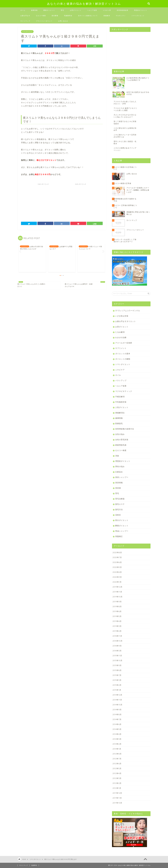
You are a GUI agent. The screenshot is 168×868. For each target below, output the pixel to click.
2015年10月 (117, 660)
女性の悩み (120, 434)
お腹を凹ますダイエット (126, 321)
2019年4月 (117, 621)
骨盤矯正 (119, 536)
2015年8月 (117, 670)
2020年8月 (117, 553)
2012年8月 (117, 754)
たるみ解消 (120, 332)
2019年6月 (117, 611)
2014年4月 (117, 734)
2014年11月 (117, 700)
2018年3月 (117, 651)
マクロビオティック (124, 391)
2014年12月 (117, 695)
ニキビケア (120, 370)
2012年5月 (117, 768)
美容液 (118, 488)
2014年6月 (117, 724)
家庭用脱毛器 (121, 445)
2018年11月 (117, 636)
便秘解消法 (120, 413)
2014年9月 (117, 710)
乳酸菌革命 (68, 16)
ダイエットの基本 (123, 354)
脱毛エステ (120, 504)
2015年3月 (117, 680)
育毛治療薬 (120, 499)
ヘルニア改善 (92, 10)
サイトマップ (25, 21)
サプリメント (121, 348)
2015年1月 (117, 690)
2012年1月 (117, 788)
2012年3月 (117, 778)
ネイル (118, 375)
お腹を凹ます (25, 16)
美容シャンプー (122, 477)
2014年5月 (117, 729)
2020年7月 (117, 557)
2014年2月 (117, 744)
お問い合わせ (63, 21)
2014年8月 (117, 714)
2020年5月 (117, 567)
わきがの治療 (121, 337)
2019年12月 (117, 587)
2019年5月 (117, 616)
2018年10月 (118, 641)
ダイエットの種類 (123, 359)
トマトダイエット (138, 16)
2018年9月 (117, 646)
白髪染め (119, 472)
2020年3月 (117, 577)
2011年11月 (117, 798)
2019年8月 (117, 607)
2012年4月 (117, 773)
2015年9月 (117, 665)
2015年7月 (117, 675)
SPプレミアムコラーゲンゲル (128, 311)
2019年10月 (118, 597)
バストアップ (121, 380)
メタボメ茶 (107, 10)
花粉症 (118, 515)
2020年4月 (117, 572)
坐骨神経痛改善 (122, 10)
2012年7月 (117, 759)
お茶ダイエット (76, 10)
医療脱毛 (119, 423)
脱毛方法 (119, 509)
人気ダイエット (122, 407)
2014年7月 (117, 719)
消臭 (117, 456)
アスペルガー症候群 (124, 343)
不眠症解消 (120, 397)
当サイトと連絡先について (88, 16)
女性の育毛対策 (122, 440)
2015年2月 (117, 685)
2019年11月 (117, 592)
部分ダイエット (122, 520)
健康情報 (34, 10)
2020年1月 (117, 582)
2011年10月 (117, 803)
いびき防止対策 (122, 316)
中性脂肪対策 (121, 402)
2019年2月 (117, 631)
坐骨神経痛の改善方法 (125, 429)
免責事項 (34, 865)
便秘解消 (107, 16)
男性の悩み (120, 466)
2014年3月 (117, 739)
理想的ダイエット (141, 10)
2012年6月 (117, 764)
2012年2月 (117, 783)
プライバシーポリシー (44, 21)
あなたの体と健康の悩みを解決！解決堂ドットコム (84, 4)
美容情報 (119, 483)
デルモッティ (121, 16)
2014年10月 (117, 705)
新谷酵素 (55, 16)
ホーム (23, 10)
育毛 (62, 10)
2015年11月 (117, 656)
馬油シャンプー (122, 531)
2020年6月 (117, 562)
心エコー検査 (41, 16)
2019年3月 (117, 626)
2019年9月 (117, 602)
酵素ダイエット (49, 10)
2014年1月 (117, 749)
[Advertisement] (43, 201)
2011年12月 (117, 793)
